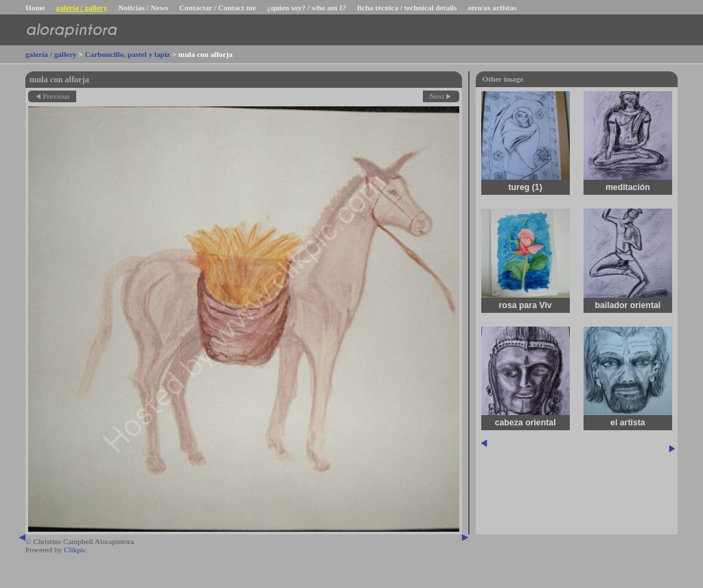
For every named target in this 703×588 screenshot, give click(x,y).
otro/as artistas (493, 8)
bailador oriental (627, 305)
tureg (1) (526, 187)
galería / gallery (82, 8)
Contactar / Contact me (218, 8)
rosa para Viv (526, 305)
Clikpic (75, 550)
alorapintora (71, 30)
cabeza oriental (526, 423)
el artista (628, 423)
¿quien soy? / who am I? (307, 8)
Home (35, 8)
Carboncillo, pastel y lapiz (128, 54)
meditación (628, 187)
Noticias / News (143, 8)
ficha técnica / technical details (407, 8)
